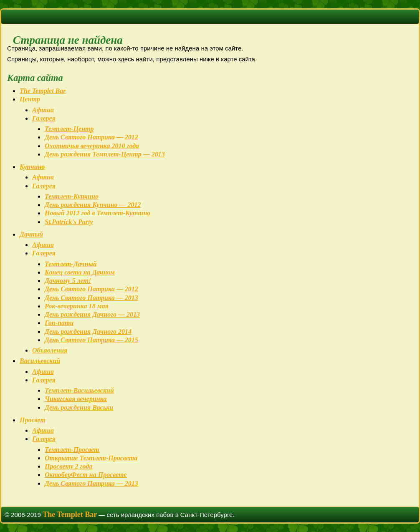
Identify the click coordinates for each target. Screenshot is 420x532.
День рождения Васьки (79, 407)
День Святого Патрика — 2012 (91, 137)
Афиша (43, 110)
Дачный (31, 234)
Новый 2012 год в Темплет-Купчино (97, 213)
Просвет (33, 420)
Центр (30, 99)
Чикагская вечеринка (76, 399)
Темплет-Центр (69, 129)
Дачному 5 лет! (68, 281)
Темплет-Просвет (72, 450)
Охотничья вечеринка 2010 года (92, 146)
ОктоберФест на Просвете (86, 475)
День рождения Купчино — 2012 (93, 205)
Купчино (32, 167)
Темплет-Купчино (72, 196)
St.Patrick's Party (69, 222)
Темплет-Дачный (71, 264)
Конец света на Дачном (80, 272)
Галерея (44, 118)
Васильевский (40, 361)
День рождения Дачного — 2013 (92, 314)
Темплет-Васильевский (79, 390)
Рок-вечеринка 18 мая (77, 306)
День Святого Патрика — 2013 (91, 298)
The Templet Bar (43, 91)
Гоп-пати (59, 323)
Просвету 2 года (68, 466)
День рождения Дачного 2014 (88, 332)
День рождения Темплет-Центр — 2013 (105, 154)
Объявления (50, 350)
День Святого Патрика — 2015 (91, 340)
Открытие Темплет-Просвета (91, 458)
